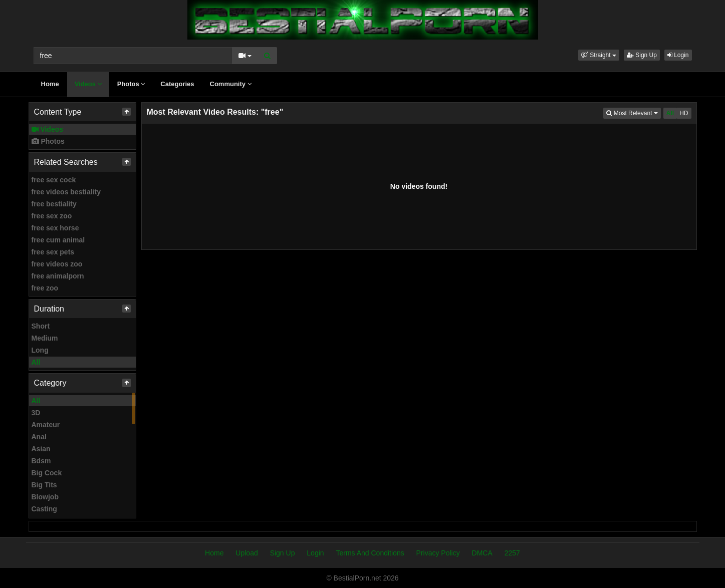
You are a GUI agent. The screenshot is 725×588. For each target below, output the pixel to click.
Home (50, 84)
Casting (44, 509)
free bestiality (54, 204)
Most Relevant (633, 112)
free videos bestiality (66, 192)
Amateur (46, 425)
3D (36, 413)
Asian (41, 449)
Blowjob (45, 497)
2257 (512, 553)
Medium (45, 338)
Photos (131, 84)
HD (684, 113)
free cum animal (58, 240)
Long (40, 350)
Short (41, 326)
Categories (177, 84)
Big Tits (44, 485)
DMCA (482, 553)
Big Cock (47, 473)
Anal (39, 437)
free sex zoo (52, 216)
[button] (599, 55)
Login (678, 55)
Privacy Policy (438, 553)
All (36, 362)
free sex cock (54, 180)
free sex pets (53, 252)
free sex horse (55, 228)
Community (231, 84)
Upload (247, 553)
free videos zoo (57, 264)
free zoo (45, 288)
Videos (88, 84)
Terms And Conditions (370, 553)
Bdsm (41, 461)
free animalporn (58, 276)
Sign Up (642, 55)
